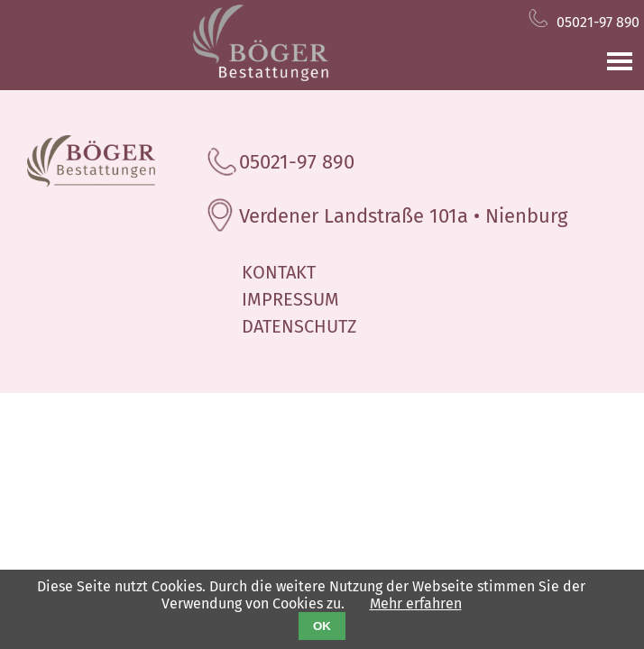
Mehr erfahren (416, 603)
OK (322, 626)
